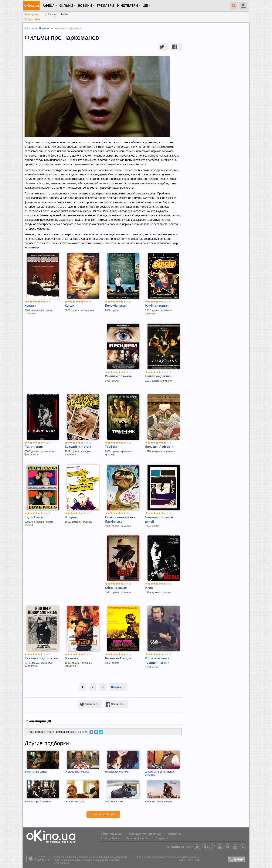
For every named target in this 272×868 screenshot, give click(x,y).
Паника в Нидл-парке (41, 659)
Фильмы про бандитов (38, 802)
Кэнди (70, 306)
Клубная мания (157, 306)
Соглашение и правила (145, 834)
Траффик (112, 447)
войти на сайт (79, 732)
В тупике (71, 659)
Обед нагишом (116, 588)
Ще (145, 6)
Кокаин (30, 306)
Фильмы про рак (74, 802)
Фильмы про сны (115, 802)
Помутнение (34, 447)
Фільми (66, 6)
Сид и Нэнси (34, 517)
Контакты (174, 834)
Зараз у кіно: (32, 14)
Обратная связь (111, 834)
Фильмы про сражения (158, 802)
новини (85, 6)
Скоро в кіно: (33, 19)
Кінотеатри (127, 6)
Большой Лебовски (159, 447)
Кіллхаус (52, 14)
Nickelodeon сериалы (117, 772)
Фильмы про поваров (77, 772)
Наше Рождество (158, 376)
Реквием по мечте (118, 376)
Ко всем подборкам (103, 814)
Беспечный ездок (118, 659)
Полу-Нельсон (116, 306)
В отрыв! (71, 517)
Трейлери (105, 6)
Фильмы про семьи (36, 772)
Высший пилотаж (78, 447)
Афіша (49, 6)
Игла (149, 588)
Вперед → (118, 687)
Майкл (65, 14)
